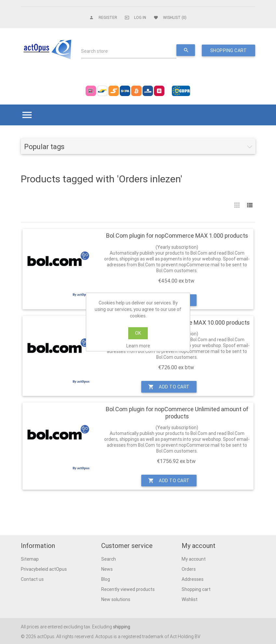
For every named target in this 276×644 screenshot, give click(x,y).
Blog (106, 579)
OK (138, 333)
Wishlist (190, 599)
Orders (189, 569)
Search (109, 559)
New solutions (116, 599)
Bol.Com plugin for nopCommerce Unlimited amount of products (177, 413)
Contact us (32, 579)
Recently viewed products (128, 589)
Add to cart (169, 387)
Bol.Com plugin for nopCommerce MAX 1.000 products (177, 236)
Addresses (193, 579)
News (107, 569)
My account (194, 559)
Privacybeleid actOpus (44, 569)
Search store (94, 51)
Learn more (138, 346)
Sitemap (30, 559)
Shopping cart (196, 589)
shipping (122, 627)
